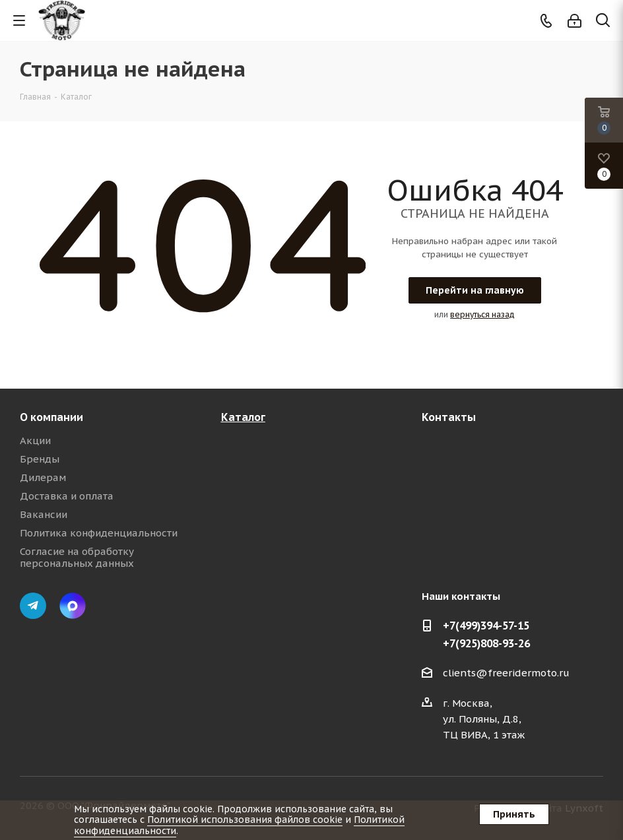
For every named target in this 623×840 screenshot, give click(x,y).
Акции (35, 440)
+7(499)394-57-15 (486, 626)
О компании (51, 417)
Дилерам (43, 477)
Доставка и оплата (67, 496)
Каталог (243, 417)
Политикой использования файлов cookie (245, 820)
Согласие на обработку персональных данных (77, 557)
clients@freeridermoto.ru (506, 673)
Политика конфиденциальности (99, 533)
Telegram (33, 606)
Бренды (40, 459)
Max (73, 606)
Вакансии (44, 514)
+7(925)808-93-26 (486, 643)
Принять (514, 814)
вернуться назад (482, 314)
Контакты (449, 417)
